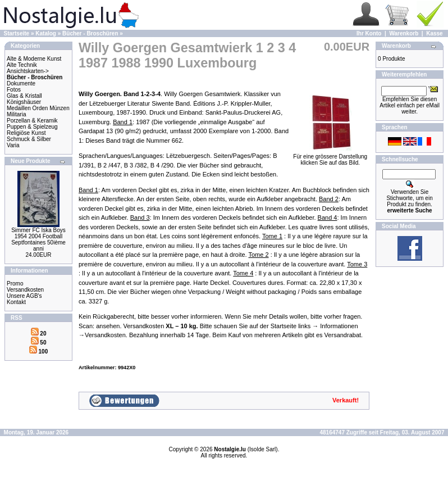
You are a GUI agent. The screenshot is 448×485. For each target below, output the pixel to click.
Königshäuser (24, 102)
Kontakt (16, 302)
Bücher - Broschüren (90, 33)
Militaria (16, 114)
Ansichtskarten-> (28, 71)
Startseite (17, 33)
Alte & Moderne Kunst (34, 59)
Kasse (434, 33)
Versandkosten (25, 290)
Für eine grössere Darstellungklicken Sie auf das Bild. (330, 157)
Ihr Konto (369, 33)
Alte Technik (22, 65)
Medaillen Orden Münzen (38, 108)
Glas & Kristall (24, 96)
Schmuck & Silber (29, 139)
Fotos (14, 90)
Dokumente (21, 83)
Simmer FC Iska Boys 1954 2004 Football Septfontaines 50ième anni (38, 239)
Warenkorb (404, 33)
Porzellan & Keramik (32, 121)
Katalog (46, 33)
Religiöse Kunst (26, 133)
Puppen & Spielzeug (32, 127)
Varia (13, 145)
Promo (15, 284)
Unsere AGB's (24, 296)
